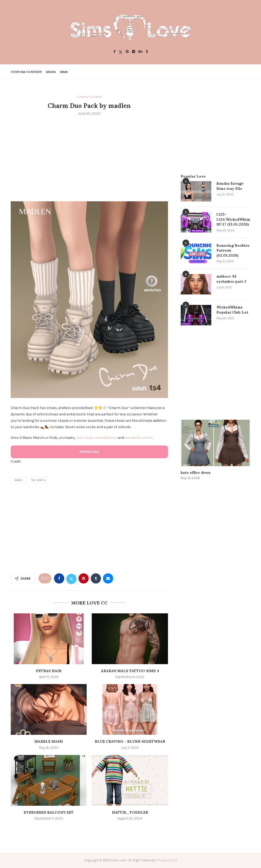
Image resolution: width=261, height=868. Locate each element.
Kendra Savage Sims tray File (230, 186)
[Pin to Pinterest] (84, 578)
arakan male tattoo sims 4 (130, 671)
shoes (18, 480)
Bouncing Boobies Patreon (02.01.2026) (233, 250)
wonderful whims (139, 438)
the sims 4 (38, 480)
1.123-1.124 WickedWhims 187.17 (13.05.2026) (233, 219)
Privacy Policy (167, 860)
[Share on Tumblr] (96, 578)
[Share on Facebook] (59, 578)
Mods (51, 72)
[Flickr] (134, 52)
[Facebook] (114, 52)
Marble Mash (49, 741)
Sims (64, 72)
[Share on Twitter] (71, 578)
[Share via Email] (108, 578)
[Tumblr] (147, 52)
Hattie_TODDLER (130, 812)
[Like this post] (46, 579)
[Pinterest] (127, 52)
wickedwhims (106, 438)
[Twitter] (121, 52)
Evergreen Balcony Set (49, 812)
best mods (85, 438)
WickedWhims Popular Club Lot (232, 310)
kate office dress (196, 473)
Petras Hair (49, 671)
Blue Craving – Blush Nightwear (130, 741)
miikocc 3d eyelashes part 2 (231, 279)
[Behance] (140, 52)
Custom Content (26, 72)
